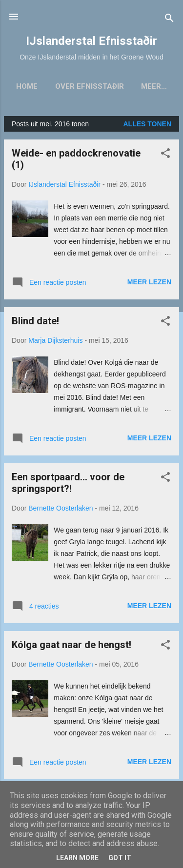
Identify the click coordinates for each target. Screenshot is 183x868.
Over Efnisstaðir (90, 86)
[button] (165, 155)
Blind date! (35, 321)
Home (27, 86)
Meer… (154, 86)
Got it (120, 858)
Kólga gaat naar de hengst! (71, 645)
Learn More (77, 858)
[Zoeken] (169, 20)
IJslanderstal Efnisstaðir (91, 41)
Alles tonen (147, 124)
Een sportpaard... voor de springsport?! (68, 483)
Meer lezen (149, 282)
